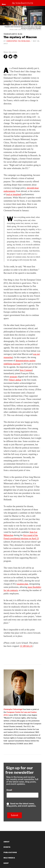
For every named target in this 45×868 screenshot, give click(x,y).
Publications (10, 852)
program (13, 377)
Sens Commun (26, 370)
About (7, 842)
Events (7, 847)
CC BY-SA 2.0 (26, 646)
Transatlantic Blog (13, 34)
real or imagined (14, 194)
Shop (6, 863)
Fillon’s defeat (15, 380)
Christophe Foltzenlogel (18, 41)
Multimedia (9, 858)
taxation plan (22, 584)
